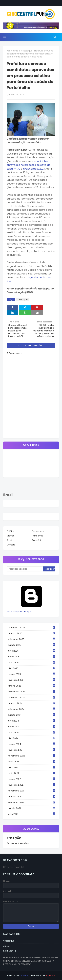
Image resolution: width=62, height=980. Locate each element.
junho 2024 (32, 727)
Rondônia (37, 540)
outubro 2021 (32, 797)
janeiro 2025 (32, 686)
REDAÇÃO (14, 838)
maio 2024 (32, 733)
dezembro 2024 (32, 692)
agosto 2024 (32, 715)
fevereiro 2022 (32, 785)
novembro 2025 (32, 627)
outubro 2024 (32, 703)
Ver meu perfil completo (18, 843)
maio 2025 (32, 663)
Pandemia (38, 536)
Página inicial (14, 51)
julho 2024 (32, 721)
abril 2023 (32, 767)
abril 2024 (32, 738)
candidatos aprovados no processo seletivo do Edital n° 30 (29, 165)
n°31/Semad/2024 (34, 169)
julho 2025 (32, 651)
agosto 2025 (32, 645)
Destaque (27, 51)
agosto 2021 (32, 808)
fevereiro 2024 (32, 750)
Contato (11, 545)
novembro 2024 (32, 698)
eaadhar (24, 975)
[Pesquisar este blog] (25, 569)
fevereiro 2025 (32, 680)
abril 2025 (32, 668)
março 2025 (32, 674)
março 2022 (32, 779)
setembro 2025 (32, 639)
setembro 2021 (32, 802)
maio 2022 (32, 773)
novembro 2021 (32, 791)
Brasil (10, 540)
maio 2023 (32, 762)
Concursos (38, 531)
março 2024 (32, 744)
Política (11, 531)
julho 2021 (32, 814)
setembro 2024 (32, 709)
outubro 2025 (32, 633)
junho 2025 (32, 657)
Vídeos (10, 536)
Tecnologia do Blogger (31, 610)
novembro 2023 (32, 756)
